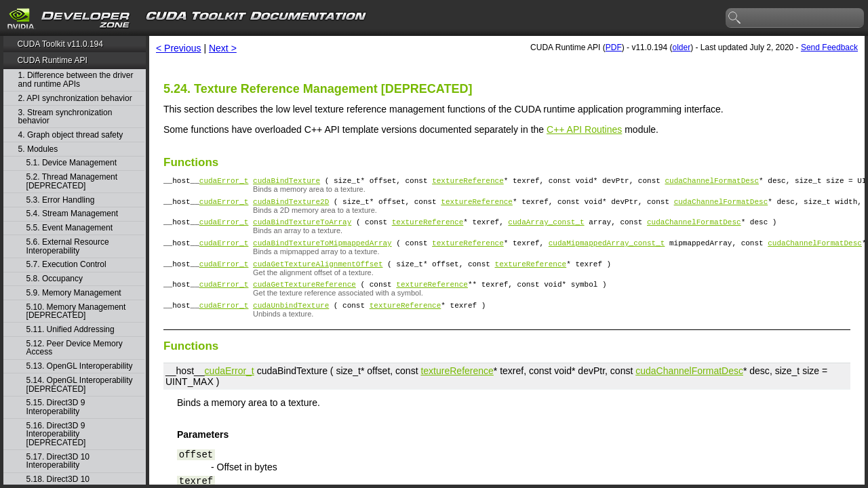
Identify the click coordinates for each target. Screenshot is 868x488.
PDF (614, 47)
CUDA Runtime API (52, 60)
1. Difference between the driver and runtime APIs (76, 80)
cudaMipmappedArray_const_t (607, 250)
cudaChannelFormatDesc (712, 182)
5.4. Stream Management (72, 214)
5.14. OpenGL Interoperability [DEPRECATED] (80, 385)
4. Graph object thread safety (71, 135)
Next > (223, 48)
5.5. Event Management (70, 228)
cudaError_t (224, 182)
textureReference (468, 182)
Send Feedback (829, 47)
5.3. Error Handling (61, 200)
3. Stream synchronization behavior (65, 117)
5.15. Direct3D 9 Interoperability (56, 407)
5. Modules (38, 149)
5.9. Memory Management (74, 293)
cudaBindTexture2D (291, 205)
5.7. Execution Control (66, 265)
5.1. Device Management (72, 163)
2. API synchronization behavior (75, 99)
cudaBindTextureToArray (302, 227)
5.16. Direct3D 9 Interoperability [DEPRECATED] (56, 434)
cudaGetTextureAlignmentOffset (318, 273)
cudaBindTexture (287, 182)
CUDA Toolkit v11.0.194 (60, 44)
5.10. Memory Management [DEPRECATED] (76, 311)
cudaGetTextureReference (304, 296)
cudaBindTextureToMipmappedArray (322, 250)
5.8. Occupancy (55, 279)
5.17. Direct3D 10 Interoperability (58, 461)
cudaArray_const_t (546, 227)
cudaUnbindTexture (291, 319)
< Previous (179, 48)
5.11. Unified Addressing (71, 330)
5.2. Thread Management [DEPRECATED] (72, 181)
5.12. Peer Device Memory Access (75, 348)
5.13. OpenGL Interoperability (80, 366)
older (681, 47)
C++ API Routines (584, 129)
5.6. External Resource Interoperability (68, 246)
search (735, 18)
